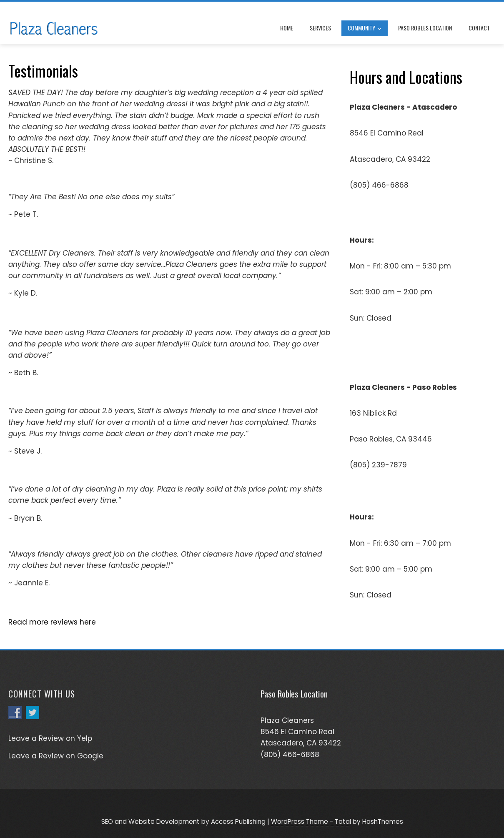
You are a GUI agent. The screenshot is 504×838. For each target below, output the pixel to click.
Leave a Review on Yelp (50, 738)
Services (320, 28)
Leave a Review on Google (56, 756)
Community (365, 28)
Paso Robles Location (425, 28)
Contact (479, 28)
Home (287, 28)
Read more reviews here (52, 622)
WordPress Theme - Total (311, 822)
